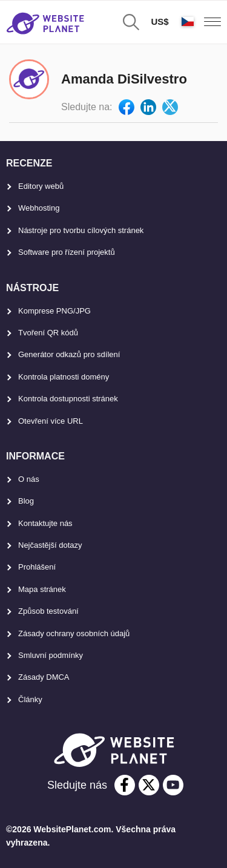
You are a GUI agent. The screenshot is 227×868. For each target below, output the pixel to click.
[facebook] (125, 785)
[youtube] (173, 785)
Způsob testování (48, 611)
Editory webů (41, 186)
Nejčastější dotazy (50, 545)
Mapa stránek (42, 589)
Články (30, 699)
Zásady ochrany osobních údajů (74, 633)
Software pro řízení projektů (67, 252)
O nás (29, 479)
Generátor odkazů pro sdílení (69, 354)
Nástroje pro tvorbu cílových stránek (81, 230)
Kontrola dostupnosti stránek (68, 399)
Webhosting (39, 208)
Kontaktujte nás (45, 523)
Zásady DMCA (44, 677)
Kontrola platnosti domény (64, 377)
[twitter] (149, 785)
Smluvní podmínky (51, 655)
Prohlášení (37, 567)
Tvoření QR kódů (48, 333)
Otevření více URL (51, 421)
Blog (26, 501)
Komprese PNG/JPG (54, 311)
